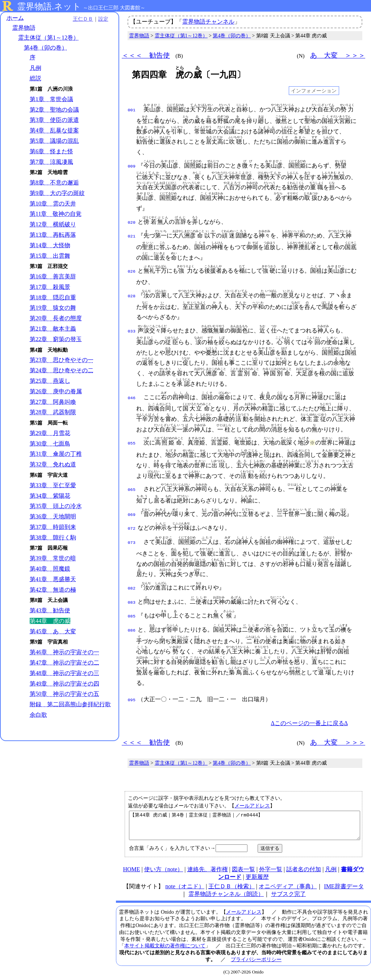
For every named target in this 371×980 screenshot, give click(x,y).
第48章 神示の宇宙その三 (64, 673)
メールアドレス (252, 800)
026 (132, 270)
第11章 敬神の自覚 (56, 214)
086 (132, 625)
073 (132, 539)
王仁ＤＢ (80, 19)
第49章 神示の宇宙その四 (64, 684)
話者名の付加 (304, 869)
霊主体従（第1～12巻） (49, 38)
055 (132, 441)
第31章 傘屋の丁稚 (56, 454)
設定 (100, 19)
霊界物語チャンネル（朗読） (226, 894)
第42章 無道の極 (53, 590)
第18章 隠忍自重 (53, 297)
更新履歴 (257, 876)
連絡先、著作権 (208, 869)
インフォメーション (314, 91)
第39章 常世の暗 (53, 559)
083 (132, 598)
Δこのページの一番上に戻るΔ (309, 717)
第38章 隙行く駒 (53, 537)
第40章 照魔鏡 (50, 569)
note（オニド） (185, 886)
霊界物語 (24, 28)
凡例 (36, 68)
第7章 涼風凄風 (51, 162)
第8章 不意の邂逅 (54, 183)
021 (132, 235)
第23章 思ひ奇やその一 (62, 360)
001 (132, 109)
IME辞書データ (344, 886)
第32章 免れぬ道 (53, 465)
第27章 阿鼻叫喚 (53, 402)
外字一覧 (271, 869)
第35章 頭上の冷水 (56, 506)
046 (132, 396)
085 (132, 611)
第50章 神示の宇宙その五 (64, 694)
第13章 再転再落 (53, 235)
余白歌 (38, 722)
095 (132, 694)
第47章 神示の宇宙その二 (64, 663)
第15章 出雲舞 (50, 256)
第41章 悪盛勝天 (53, 579)
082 (132, 585)
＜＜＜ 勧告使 (146, 55)
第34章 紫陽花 (50, 496)
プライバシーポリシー (256, 959)
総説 (36, 78)
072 (132, 526)
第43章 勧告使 (50, 611)
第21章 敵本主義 (53, 329)
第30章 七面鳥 (50, 444)
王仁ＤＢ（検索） (232, 886)
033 (132, 329)
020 (132, 222)
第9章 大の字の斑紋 (57, 193)
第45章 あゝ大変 (53, 631)
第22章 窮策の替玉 (56, 339)
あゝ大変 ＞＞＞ (338, 55)
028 (132, 294)
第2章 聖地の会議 (54, 110)
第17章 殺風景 (50, 287)
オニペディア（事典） (288, 886)
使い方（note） (164, 869)
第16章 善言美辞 (53, 277)
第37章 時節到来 (53, 527)
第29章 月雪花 (50, 433)
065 (132, 488)
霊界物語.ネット (49, 7)
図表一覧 (243, 869)
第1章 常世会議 (51, 99)
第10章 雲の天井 (53, 204)
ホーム (15, 18)
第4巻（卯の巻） (46, 48)
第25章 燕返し (50, 381)
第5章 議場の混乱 (54, 141)
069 (132, 513)
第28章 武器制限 (53, 412)
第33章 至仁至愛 (53, 485)
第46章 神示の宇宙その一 (64, 652)
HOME (131, 869)
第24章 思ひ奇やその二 (62, 371)
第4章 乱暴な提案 (54, 131)
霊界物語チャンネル (208, 22)
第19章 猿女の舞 (53, 308)
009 (132, 166)
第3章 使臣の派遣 (54, 120)
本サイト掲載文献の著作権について (165, 945)
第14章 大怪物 (50, 245)
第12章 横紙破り (53, 225)
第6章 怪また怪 (51, 151)
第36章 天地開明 (53, 517)
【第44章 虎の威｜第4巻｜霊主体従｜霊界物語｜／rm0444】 (245, 822)
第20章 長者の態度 (56, 319)
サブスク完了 (288, 894)
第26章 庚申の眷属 (56, 391)
